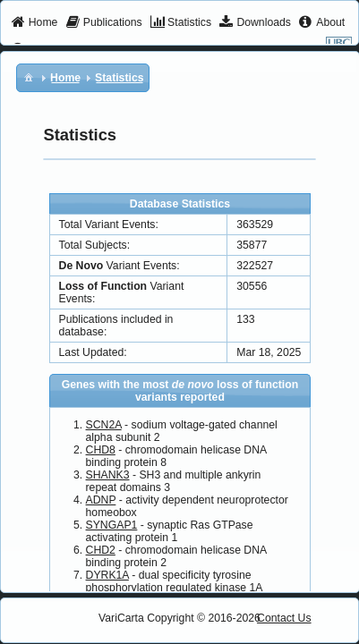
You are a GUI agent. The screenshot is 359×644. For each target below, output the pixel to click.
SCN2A (104, 425)
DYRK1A (107, 575)
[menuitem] (34, 23)
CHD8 (101, 450)
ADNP (101, 500)
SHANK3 (108, 475)
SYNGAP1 (112, 525)
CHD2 (101, 550)
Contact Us (284, 618)
